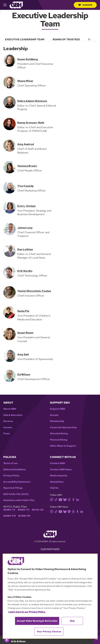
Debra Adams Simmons (32, 101)
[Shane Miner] (9, 82)
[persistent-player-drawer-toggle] (97, 640)
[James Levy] (9, 229)
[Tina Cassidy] (9, 187)
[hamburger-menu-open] (6, 5)
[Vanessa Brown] (9, 167)
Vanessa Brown (27, 166)
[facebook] (74, 499)
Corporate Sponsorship (63, 427)
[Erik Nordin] (9, 272)
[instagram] (52, 499)
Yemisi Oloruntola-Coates (34, 291)
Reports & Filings (13, 488)
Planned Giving (59, 440)
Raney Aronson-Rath (31, 123)
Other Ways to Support (63, 446)
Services (8, 421)
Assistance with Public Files (19, 500)
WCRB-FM (24, 516)
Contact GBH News (61, 470)
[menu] (50, 39)
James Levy (25, 228)
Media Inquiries (59, 476)
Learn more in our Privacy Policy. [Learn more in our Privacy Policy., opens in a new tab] (27, 612)
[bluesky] (66, 499)
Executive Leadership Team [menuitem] (25, 39)
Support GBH (58, 409)
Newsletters (57, 482)
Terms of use (10, 463)
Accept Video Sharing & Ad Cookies (37, 621)
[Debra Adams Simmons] (9, 102)
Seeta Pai (23, 311)
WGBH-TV (9, 510)
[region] (50, 596)
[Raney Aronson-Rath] (9, 124)
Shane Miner (25, 81)
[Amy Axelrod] (9, 145)
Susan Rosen (25, 333)
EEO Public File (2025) (16, 494)
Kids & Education (13, 415)
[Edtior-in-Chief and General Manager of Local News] (9, 250)
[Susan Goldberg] (9, 60)
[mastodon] (70, 511)
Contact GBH (58, 463)
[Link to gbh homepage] (16, 5)
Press (6, 434)
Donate (85, 5)
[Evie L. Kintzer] (9, 207)
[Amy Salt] (9, 355)
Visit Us (54, 488)
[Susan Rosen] (9, 334)
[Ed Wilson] (9, 376)
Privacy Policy (11, 476)
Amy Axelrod (26, 144)
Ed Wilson (24, 375)
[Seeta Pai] (9, 312)
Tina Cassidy (25, 186)
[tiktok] (57, 499)
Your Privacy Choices (49, 632)
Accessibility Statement (17, 482)
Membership (57, 421)
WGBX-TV (24, 510)
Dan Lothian (25, 249)
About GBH (10, 409)
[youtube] (61, 499)
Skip (72, 621)
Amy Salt (23, 354)
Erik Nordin (25, 271)
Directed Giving (59, 434)
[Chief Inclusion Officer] (9, 292)
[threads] (70, 499)
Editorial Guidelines (14, 470)
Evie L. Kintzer (27, 206)
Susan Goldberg (28, 59)
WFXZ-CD (38, 510)
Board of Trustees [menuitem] (66, 39)
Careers (8, 427)
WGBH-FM (9, 516)
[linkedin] (78, 499)
